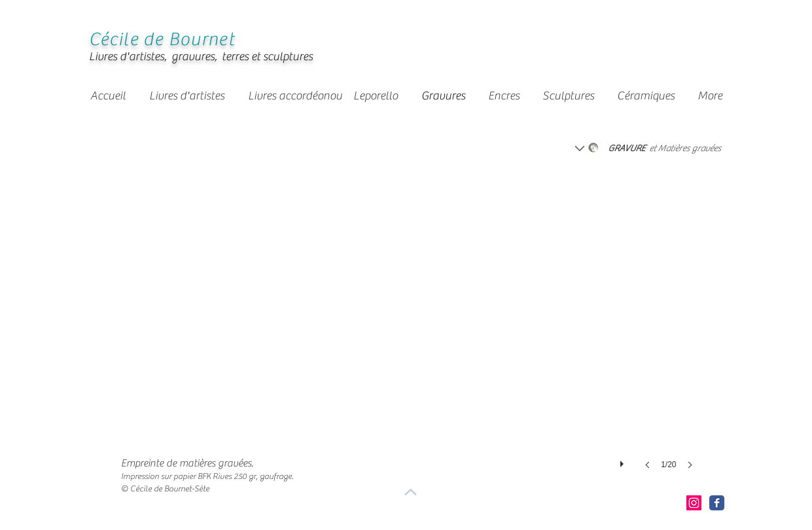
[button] (336, 96)
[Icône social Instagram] (694, 503)
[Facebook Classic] (717, 503)
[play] (624, 461)
